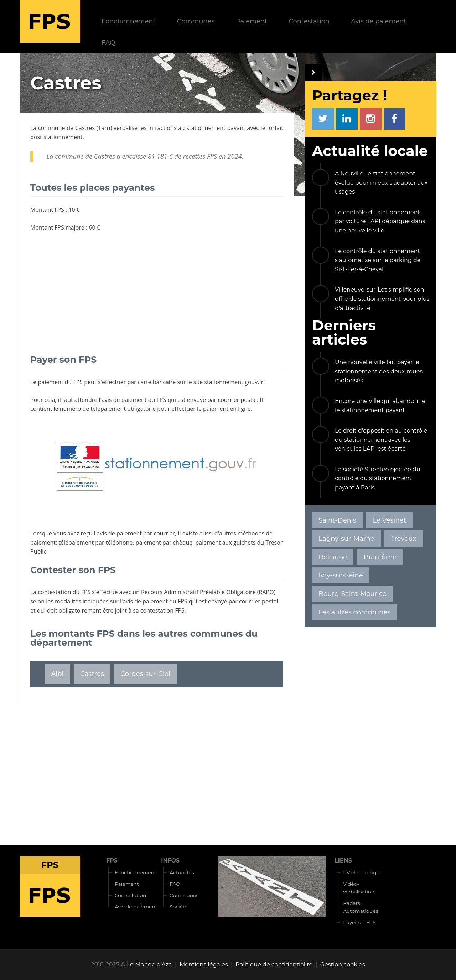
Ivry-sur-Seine (341, 575)
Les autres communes (354, 612)
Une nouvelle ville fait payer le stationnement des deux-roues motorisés (379, 371)
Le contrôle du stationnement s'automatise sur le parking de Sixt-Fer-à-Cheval (378, 260)
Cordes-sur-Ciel (145, 674)
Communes (196, 21)
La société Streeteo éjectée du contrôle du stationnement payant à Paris (378, 478)
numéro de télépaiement (93, 409)
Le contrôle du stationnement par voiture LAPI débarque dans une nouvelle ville (380, 221)
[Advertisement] (157, 289)
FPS (112, 861)
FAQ (108, 43)
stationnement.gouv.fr (234, 382)
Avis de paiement (379, 21)
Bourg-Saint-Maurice (353, 594)
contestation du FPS (64, 592)
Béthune (333, 557)
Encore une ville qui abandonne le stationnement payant (380, 406)
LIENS (343, 861)
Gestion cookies (343, 965)
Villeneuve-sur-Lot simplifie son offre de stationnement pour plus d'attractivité (382, 299)
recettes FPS (200, 156)
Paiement (252, 21)
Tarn (104, 128)
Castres (85, 128)
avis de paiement (124, 400)
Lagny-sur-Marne (346, 538)
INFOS (170, 861)
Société (178, 907)
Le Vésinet (389, 520)
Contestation (309, 21)
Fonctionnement (129, 21)
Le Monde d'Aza (149, 965)
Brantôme (380, 557)
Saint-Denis (337, 520)
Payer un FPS (359, 922)
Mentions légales (204, 965)
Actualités (182, 872)
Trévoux (403, 538)
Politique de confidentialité (274, 965)
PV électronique (363, 872)
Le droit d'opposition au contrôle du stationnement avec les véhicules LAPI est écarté (381, 440)
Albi (57, 674)
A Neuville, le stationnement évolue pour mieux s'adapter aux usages (381, 183)
